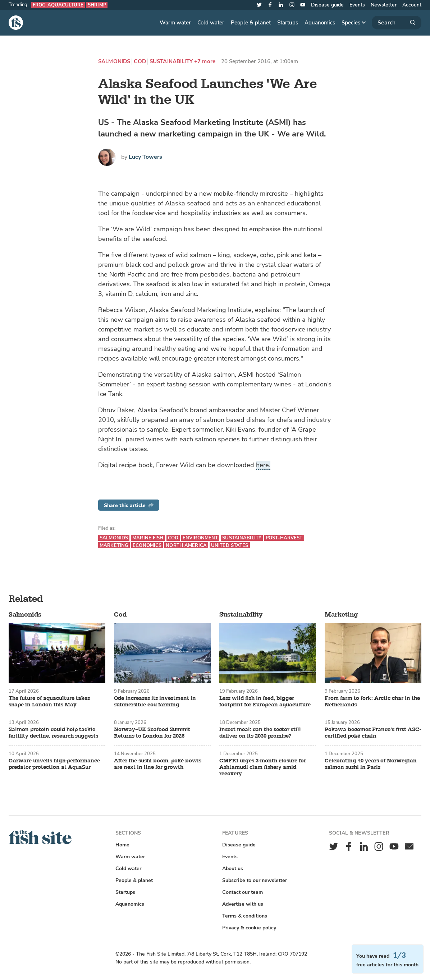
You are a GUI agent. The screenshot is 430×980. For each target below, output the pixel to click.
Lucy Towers (145, 157)
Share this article (129, 505)
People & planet (251, 23)
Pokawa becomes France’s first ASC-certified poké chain (373, 733)
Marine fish (148, 538)
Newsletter (384, 5)
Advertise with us (243, 904)
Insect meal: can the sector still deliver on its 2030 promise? (260, 733)
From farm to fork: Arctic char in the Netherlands (372, 702)
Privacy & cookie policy (249, 928)
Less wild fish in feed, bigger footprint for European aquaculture (265, 702)
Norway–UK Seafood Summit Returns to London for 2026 (152, 733)
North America (186, 545)
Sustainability (171, 62)
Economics (147, 545)
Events (357, 5)
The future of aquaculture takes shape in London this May (49, 702)
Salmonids (114, 62)
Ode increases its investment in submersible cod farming (155, 702)
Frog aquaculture (58, 5)
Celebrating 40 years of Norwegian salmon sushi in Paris (371, 764)
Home (122, 845)
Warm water (175, 23)
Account (412, 5)
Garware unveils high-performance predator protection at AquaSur (54, 764)
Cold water (211, 23)
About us (233, 868)
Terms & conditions (245, 916)
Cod (140, 62)
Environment (200, 538)
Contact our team (243, 892)
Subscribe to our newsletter (255, 880)
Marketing (114, 545)
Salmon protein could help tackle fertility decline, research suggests (53, 733)
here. (263, 465)
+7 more (205, 62)
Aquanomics (320, 23)
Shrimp (97, 5)
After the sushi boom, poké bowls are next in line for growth (158, 764)
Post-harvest (284, 538)
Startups (288, 23)
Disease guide (327, 5)
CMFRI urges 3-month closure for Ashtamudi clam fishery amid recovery (263, 767)
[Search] (397, 23)
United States (230, 545)
